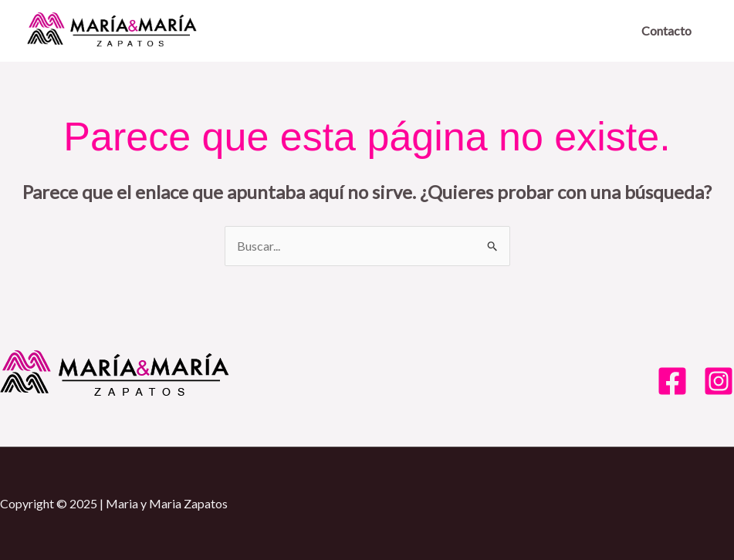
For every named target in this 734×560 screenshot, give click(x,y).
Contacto (666, 30)
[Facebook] (672, 381)
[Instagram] (719, 381)
